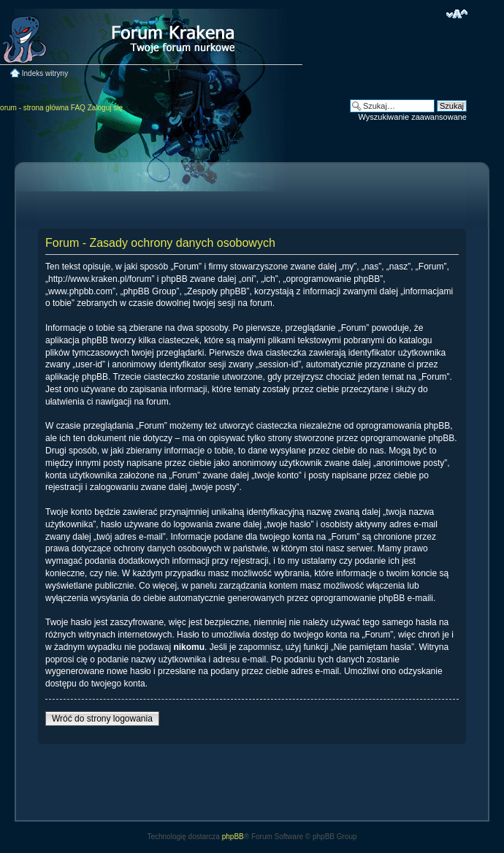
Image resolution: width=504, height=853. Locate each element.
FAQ (78, 108)
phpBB (233, 837)
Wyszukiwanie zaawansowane (413, 117)
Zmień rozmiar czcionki (457, 14)
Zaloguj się (105, 108)
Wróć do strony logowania (102, 719)
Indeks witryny (45, 73)
